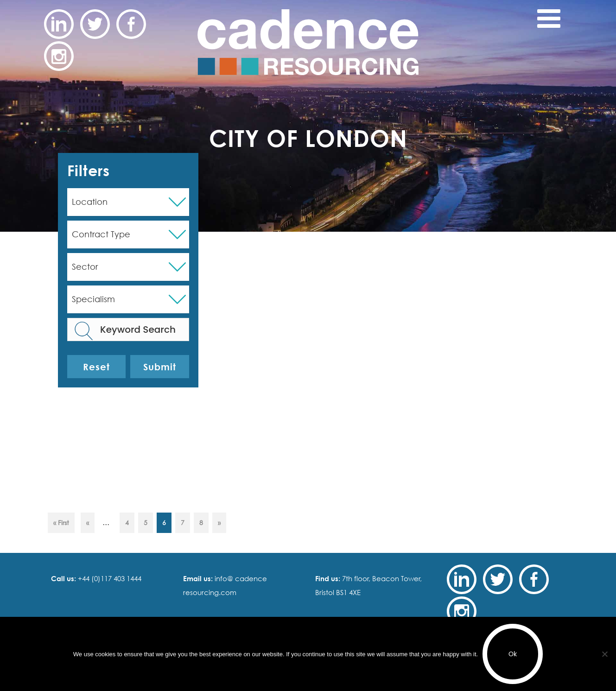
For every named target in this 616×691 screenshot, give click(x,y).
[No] (604, 654)
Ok (513, 654)
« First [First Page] (61, 523)
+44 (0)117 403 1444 (109, 578)
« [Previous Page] (88, 523)
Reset (96, 367)
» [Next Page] (219, 523)
